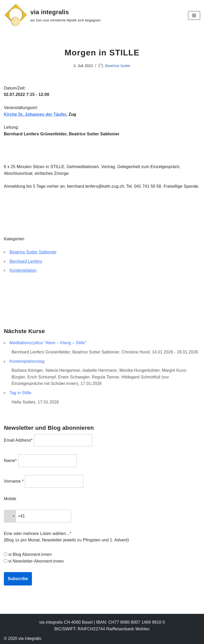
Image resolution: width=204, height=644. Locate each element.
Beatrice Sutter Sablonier (33, 252)
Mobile (10, 499)
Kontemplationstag (27, 361)
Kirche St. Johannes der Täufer (35, 114)
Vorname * (14, 481)
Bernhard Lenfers (26, 261)
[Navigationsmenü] (194, 15)
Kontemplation (23, 270)
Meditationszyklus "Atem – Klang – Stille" (48, 343)
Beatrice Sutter (118, 66)
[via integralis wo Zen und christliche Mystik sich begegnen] (52, 15)
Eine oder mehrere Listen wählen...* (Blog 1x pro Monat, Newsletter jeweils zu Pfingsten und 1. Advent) (66, 537)
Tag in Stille (20, 393)
